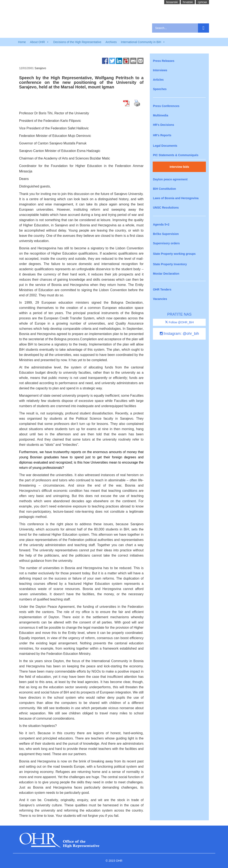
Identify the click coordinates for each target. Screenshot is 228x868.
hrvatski (188, 2)
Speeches (160, 89)
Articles (158, 80)
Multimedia (161, 115)
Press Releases (164, 61)
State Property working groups (174, 254)
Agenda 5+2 (161, 224)
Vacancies (160, 299)
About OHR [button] (40, 42)
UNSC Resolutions (166, 208)
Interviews (160, 70)
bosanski (172, 2)
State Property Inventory (170, 264)
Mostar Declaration (166, 274)
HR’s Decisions (163, 125)
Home (22, 42)
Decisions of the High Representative (77, 42)
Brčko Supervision (166, 234)
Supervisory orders (166, 243)
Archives (111, 42)
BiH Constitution (164, 189)
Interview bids (179, 167)
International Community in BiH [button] (143, 42)
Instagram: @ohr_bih (179, 334)
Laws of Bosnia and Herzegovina (176, 198)
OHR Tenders (162, 289)
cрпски (202, 2)
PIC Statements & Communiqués (176, 155)
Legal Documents (165, 146)
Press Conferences (166, 106)
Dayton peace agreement (170, 179)
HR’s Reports (162, 135)
